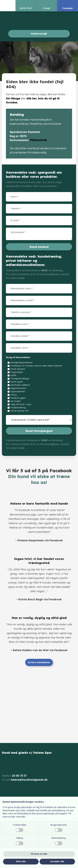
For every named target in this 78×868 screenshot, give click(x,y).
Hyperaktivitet (18, 391)
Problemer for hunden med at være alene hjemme (36, 366)
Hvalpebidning (18, 407)
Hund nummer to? (20, 411)
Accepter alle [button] (57, 861)
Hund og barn (18, 369)
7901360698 (38, 140)
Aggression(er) (18, 388)
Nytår (13, 375)
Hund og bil (17, 382)
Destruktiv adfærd (20, 385)
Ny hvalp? (16, 401)
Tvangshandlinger (20, 378)
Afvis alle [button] (21, 861)
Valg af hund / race (21, 404)
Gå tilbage (13, 98)
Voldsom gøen (18, 398)
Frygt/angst (17, 372)
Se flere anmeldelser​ (39, 662)
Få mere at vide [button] (39, 854)
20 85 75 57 (19, 776)
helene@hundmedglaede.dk (29, 780)
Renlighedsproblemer (22, 362)
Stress (14, 395)
